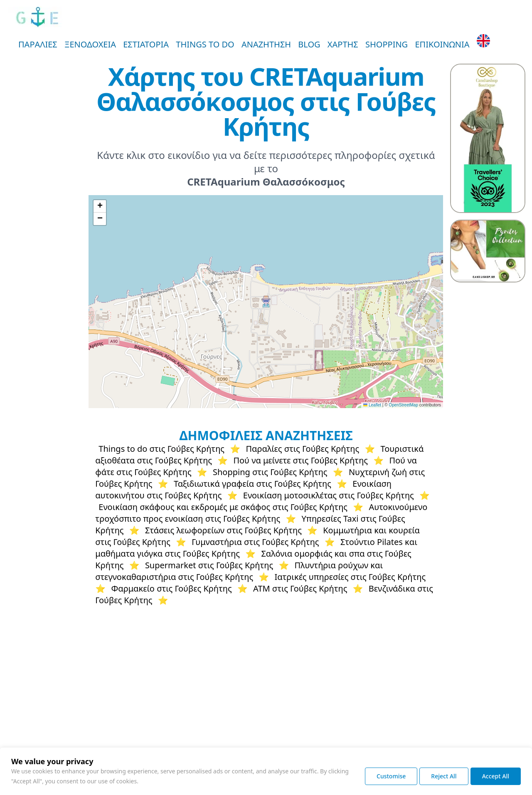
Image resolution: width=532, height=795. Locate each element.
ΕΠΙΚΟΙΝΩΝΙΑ (442, 44)
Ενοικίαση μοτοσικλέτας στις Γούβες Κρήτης (329, 495)
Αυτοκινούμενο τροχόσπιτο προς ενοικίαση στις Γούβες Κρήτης (261, 513)
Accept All (496, 776)
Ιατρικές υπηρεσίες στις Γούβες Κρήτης (350, 577)
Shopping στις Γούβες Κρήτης (270, 472)
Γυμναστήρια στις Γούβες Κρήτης (255, 542)
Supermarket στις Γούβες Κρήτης (209, 565)
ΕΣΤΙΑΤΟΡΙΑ (146, 44)
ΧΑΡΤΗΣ (343, 44)
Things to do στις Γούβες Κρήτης (161, 449)
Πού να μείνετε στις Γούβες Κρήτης (300, 460)
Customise (391, 776)
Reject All (444, 776)
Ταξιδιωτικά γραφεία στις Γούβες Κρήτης (252, 484)
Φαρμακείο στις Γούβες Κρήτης (171, 588)
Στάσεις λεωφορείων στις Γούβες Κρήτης (223, 530)
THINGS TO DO (205, 44)
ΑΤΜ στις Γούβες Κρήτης (300, 588)
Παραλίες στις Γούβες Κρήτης (302, 449)
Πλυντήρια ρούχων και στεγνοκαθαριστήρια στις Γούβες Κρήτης (239, 571)
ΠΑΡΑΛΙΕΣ (38, 44)
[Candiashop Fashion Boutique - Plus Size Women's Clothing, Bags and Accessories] (488, 138)
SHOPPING (387, 44)
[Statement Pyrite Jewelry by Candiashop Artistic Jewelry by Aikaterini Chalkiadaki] (488, 248)
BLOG (309, 44)
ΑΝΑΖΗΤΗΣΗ (266, 44)
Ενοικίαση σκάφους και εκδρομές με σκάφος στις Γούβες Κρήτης (223, 507)
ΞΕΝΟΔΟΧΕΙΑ (90, 44)
